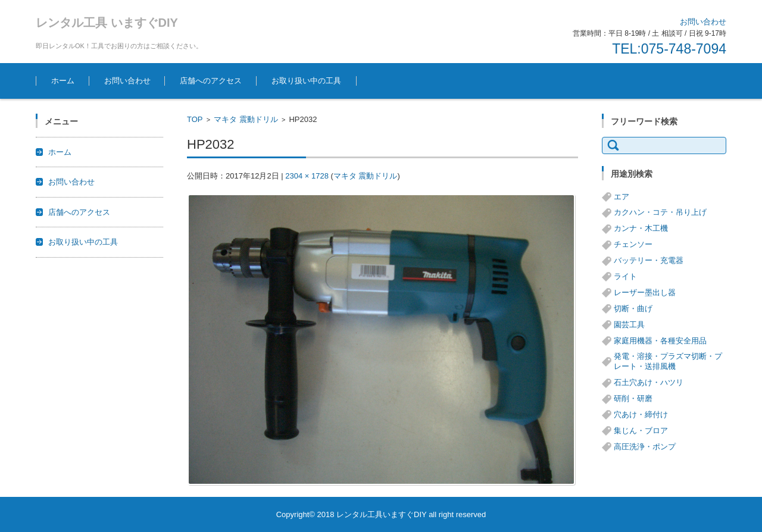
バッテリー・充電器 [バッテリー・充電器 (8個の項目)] (649, 260)
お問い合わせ (127, 81)
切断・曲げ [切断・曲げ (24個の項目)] (633, 309)
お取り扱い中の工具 (306, 81)
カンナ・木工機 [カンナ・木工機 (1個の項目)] (641, 228)
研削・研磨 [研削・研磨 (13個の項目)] (633, 398)
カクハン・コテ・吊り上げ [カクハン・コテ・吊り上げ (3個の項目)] (660, 212)
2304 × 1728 (307, 176)
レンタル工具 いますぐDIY (107, 23)
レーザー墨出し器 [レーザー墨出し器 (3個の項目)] (645, 292)
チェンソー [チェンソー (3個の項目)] (633, 244)
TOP (195, 119)
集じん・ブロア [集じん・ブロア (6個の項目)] (641, 431)
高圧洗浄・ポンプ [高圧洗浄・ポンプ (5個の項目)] (645, 447)
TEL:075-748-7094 (669, 49)
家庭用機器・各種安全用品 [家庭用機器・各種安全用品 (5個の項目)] (660, 341)
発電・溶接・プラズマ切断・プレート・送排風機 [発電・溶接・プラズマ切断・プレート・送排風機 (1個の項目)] (668, 361)
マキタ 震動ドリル (246, 119)
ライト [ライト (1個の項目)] (625, 276)
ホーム (63, 81)
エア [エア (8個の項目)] (622, 197)
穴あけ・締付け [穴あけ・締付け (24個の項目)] (641, 414)
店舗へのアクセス (211, 81)
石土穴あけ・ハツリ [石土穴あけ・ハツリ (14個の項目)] (649, 382)
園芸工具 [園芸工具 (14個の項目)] (629, 325)
